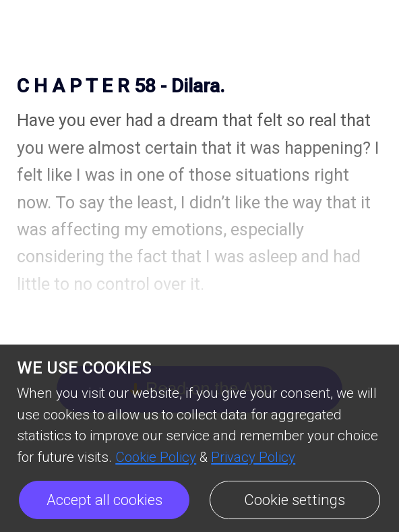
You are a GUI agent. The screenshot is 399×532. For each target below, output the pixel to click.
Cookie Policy (156, 457)
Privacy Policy (253, 457)
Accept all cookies (104, 500)
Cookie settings (295, 500)
